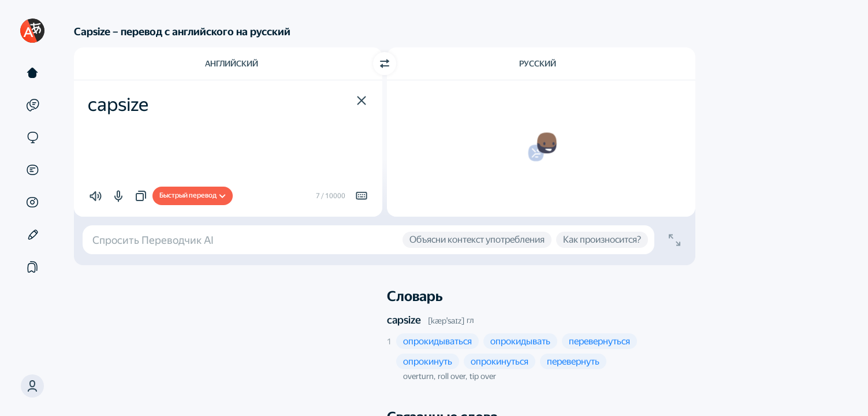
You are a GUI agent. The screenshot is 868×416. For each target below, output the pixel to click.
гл (470, 320)
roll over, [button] (452, 376)
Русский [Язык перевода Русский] (538, 64)
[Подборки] (32, 267)
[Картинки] (32, 202)
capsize (404, 320)
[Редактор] (32, 235)
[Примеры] (32, 105)
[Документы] (32, 170)
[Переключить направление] (385, 64)
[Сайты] (32, 138)
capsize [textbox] (118, 105)
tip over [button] (483, 376)
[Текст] (32, 73)
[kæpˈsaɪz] (446, 321)
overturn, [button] (419, 376)
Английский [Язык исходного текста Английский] (232, 64)
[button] (32, 386)
